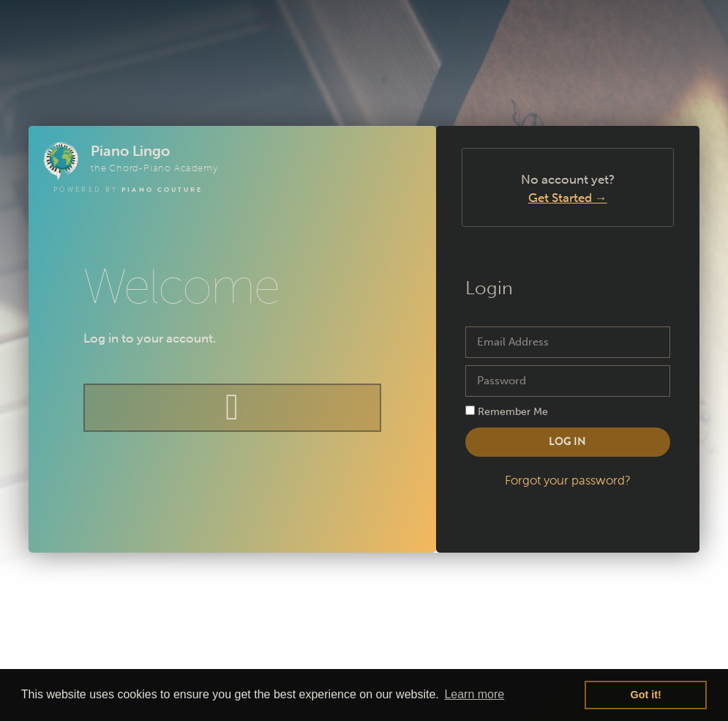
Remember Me (507, 411)
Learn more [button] (474, 694)
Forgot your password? (568, 480)
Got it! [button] (646, 695)
